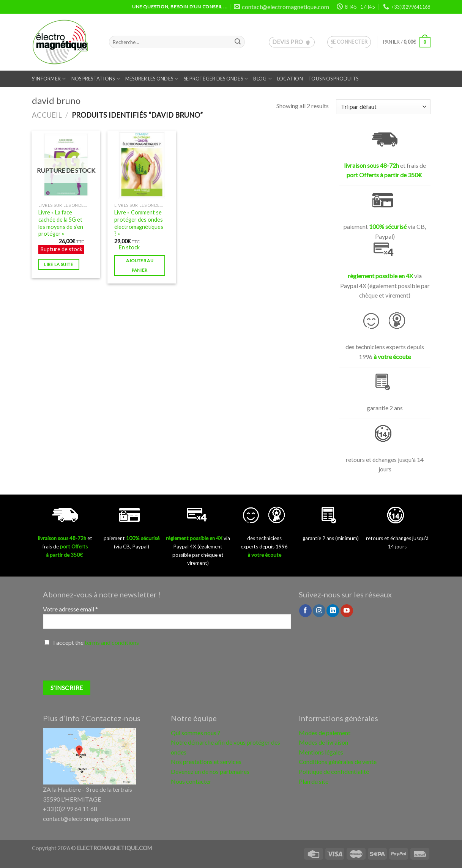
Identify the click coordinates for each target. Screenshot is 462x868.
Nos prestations (96, 79)
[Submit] (238, 42)
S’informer (49, 79)
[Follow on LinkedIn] (333, 611)
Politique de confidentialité (334, 771)
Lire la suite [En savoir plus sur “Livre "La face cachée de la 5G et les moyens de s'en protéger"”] (59, 264)
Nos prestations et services (206, 762)
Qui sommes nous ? (196, 733)
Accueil (47, 115)
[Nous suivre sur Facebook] (305, 611)
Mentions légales (321, 752)
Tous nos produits (333, 79)
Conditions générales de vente (338, 762)
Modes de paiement (325, 733)
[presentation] (101, 666)
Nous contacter (191, 781)
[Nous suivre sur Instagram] (319, 611)
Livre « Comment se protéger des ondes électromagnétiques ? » (139, 223)
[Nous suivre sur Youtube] (347, 611)
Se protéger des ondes (216, 79)
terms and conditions (112, 642)
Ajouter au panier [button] (140, 265)
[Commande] (383, 107)
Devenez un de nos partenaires (210, 771)
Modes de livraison (323, 742)
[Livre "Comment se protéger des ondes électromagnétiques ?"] (142, 165)
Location (290, 79)
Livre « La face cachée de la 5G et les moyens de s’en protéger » (61, 223)
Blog (262, 79)
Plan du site (314, 781)
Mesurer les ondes (152, 79)
